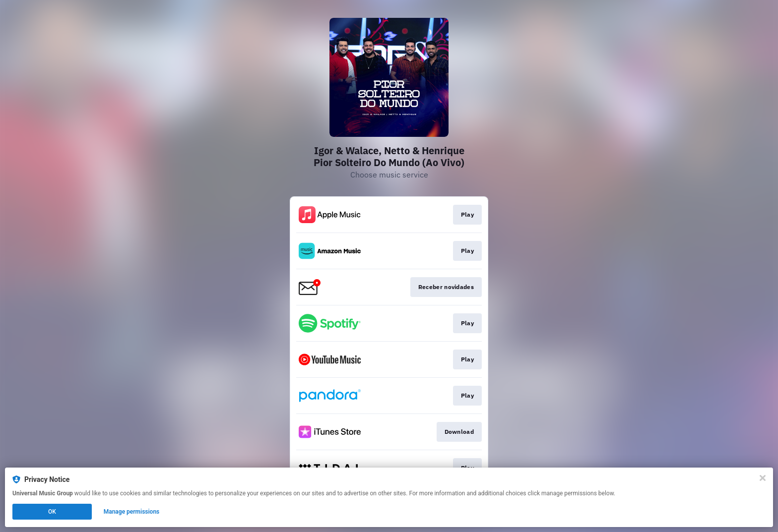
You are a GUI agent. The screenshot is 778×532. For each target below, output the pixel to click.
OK (52, 512)
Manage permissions (132, 512)
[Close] (763, 478)
